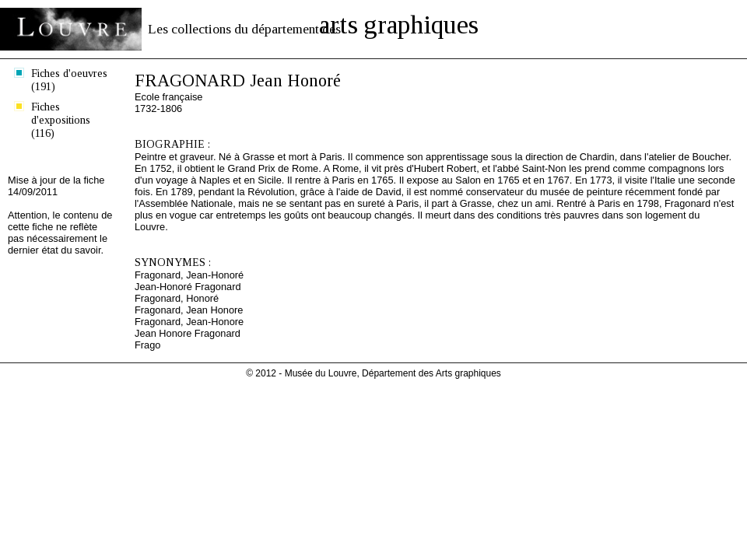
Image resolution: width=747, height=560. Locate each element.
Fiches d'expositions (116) (61, 120)
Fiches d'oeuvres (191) (69, 80)
